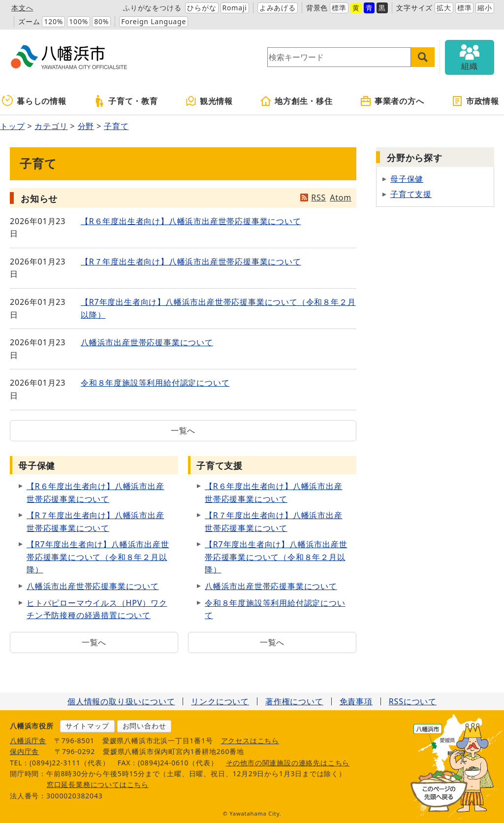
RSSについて (413, 701)
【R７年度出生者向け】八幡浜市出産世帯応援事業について (191, 262)
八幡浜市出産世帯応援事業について (147, 342)
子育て (116, 126)
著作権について (294, 701)
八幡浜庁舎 (28, 741)
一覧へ (183, 430)
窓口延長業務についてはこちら (98, 784)
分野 (86, 126)
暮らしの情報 (34, 101)
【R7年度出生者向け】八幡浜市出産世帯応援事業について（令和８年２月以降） (98, 557)
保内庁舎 (24, 751)
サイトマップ (87, 726)
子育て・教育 (126, 101)
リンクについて (220, 701)
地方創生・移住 (296, 101)
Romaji (235, 8)
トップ (12, 126)
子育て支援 (411, 194)
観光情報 (209, 101)
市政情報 (475, 101)
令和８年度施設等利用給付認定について (155, 383)
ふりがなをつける (152, 8)
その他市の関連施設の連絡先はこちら (288, 763)
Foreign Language (154, 21)
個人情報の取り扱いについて (121, 701)
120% (53, 21)
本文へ (22, 8)
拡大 (444, 8)
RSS (318, 198)
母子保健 (407, 179)
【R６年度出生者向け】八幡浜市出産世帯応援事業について (191, 221)
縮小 (485, 8)
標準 (339, 8)
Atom (341, 198)
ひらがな (202, 8)
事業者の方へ (392, 101)
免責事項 (356, 701)
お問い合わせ (144, 726)
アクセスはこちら (250, 741)
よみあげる (278, 8)
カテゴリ (51, 126)
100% (79, 21)
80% (101, 21)
